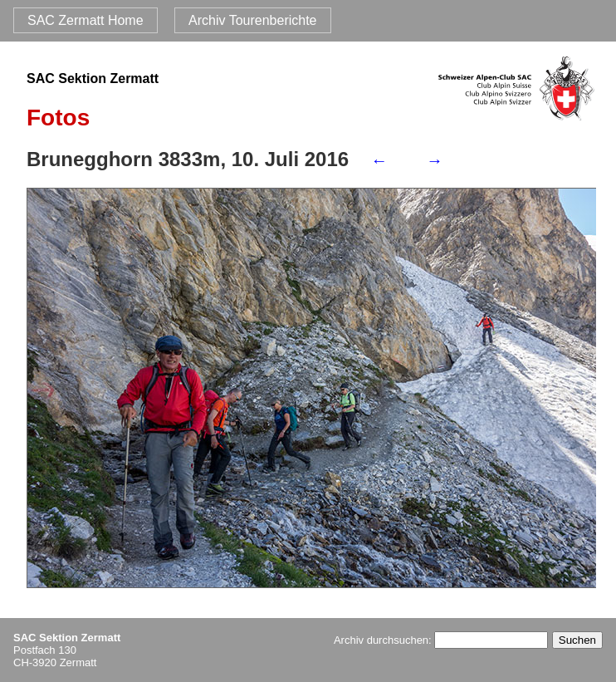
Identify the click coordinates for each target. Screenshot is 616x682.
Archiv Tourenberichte (252, 20)
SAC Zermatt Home (86, 20)
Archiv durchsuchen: (441, 640)
